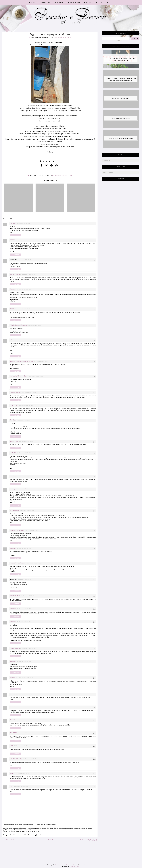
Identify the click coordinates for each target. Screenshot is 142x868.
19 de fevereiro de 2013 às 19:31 (26, 476)
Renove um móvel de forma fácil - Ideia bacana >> (88, 840)
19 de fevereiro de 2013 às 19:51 (27, 511)
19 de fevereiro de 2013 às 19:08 (24, 453)
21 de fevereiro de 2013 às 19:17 (21, 746)
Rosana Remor (15, 596)
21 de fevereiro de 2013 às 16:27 (23, 720)
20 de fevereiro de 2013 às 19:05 (25, 694)
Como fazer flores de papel (121, 98)
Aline (11, 746)
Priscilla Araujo (15, 648)
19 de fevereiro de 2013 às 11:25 (22, 309)
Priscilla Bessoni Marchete (19, 325)
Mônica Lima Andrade (17, 530)
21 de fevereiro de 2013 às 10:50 (23, 707)
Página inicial (50, 839)
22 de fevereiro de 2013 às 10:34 (21, 786)
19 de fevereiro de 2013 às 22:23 (23, 580)
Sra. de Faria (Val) (16, 759)
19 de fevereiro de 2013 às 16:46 (26, 405)
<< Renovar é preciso (8, 839)
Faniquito (13, 453)
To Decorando (14, 510)
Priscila (12, 309)
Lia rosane (13, 694)
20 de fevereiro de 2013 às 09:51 (27, 648)
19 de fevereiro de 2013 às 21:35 (34, 563)
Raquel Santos (15, 274)
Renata (12, 420)
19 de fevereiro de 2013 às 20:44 (24, 548)
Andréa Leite (14, 476)
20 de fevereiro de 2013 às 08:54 (24, 622)
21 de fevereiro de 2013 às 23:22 (22, 774)
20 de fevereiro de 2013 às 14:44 (26, 678)
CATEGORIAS (59, 3)
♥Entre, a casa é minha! (18, 489)
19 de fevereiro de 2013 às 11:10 (24, 289)
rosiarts (12, 240)
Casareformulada (16, 392)
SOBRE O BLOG (45, 3)
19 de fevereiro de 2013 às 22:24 (28, 596)
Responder (16, 235)
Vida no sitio (14, 405)
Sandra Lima (14, 678)
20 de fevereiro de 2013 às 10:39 (24, 661)
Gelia (11, 340)
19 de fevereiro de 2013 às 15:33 (41, 362)
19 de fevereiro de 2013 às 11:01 (23, 260)
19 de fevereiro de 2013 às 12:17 (35, 325)
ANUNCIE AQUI (74, 3)
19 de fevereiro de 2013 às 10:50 (22, 240)
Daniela (12, 223)
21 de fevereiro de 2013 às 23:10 (30, 759)
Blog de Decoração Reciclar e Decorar (66, 865)
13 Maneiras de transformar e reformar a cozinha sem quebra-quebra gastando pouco (121, 79)
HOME (32, 3)
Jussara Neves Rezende (18, 563)
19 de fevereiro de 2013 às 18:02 (26, 442)
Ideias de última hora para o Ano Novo (121, 138)
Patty (11, 786)
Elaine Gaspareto (75, 866)
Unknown (13, 289)
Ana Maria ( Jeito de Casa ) (19, 376)
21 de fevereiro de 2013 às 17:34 (25, 733)
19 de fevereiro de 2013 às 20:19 (32, 530)
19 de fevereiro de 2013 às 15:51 (36, 376)
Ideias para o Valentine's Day (121, 118)
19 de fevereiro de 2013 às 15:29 (21, 340)
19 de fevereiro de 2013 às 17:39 (22, 420)
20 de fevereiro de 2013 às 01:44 (24, 609)
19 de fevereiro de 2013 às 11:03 (27, 274)
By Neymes (14, 733)
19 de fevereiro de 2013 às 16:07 (29, 393)
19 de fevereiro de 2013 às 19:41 (34, 489)
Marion (12, 773)
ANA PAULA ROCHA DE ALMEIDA (22, 361)
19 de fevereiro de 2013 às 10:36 (23, 224)
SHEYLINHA (14, 441)
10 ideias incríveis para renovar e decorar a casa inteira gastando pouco (121, 59)
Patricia (12, 720)
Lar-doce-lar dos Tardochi (62, 175)
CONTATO (88, 3)
